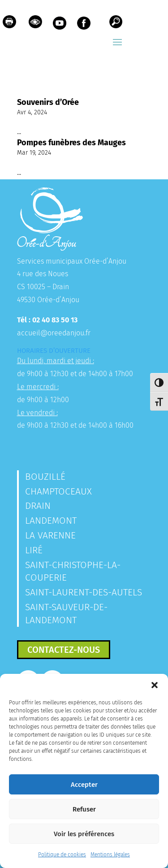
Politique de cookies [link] (62, 855)
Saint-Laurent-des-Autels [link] (84, 592)
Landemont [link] (51, 521)
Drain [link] (38, 506)
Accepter (84, 785)
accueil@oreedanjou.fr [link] (54, 333)
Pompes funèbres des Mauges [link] (71, 143)
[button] (155, 685)
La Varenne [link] (50, 535)
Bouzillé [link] (45, 477)
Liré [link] (34, 550)
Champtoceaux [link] (58, 491)
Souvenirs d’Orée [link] (48, 102)
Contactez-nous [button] (64, 650)
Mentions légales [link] (110, 855)
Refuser (84, 809)
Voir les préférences (84, 834)
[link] (9, 24)
